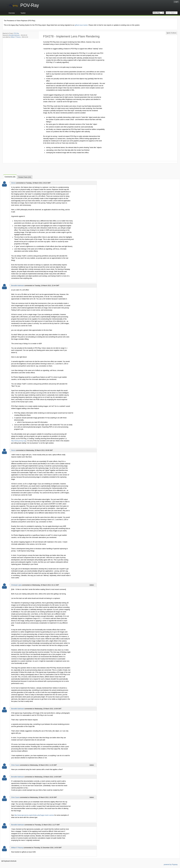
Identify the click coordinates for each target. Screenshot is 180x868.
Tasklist (23, 13)
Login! (176, 2)
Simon (13, 183)
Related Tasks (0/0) (25, 177)
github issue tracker (81, 25)
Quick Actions (171, 33)
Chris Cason (15, 765)
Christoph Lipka (16, 585)
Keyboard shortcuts (9, 861)
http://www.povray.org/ (18, 441)
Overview (12, 13)
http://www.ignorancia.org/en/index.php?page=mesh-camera (34, 815)
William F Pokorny (16, 37)
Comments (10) (10, 177)
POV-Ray (16, 33)
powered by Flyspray (171, 864)
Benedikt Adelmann (14, 35)
